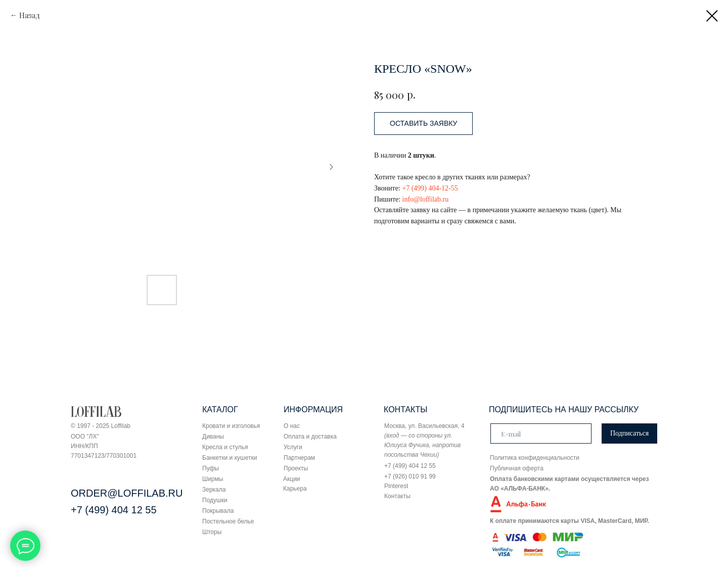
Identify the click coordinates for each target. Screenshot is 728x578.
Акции (292, 479)
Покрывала (218, 511)
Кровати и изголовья (231, 426)
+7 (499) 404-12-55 (430, 188)
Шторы (212, 532)
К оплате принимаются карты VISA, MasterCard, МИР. (570, 521)
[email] (541, 433)
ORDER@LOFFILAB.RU (127, 493)
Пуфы (211, 468)
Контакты (397, 496)
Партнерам (299, 458)
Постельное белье (228, 521)
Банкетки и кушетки (230, 458)
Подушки (215, 500)
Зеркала (214, 490)
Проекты (296, 468)
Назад (30, 15)
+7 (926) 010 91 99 (410, 476)
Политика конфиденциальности (535, 458)
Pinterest (396, 486)
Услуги (293, 447)
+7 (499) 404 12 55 (114, 510)
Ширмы (213, 479)
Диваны (213, 437)
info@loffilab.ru (426, 199)
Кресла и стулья (225, 447)
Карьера (295, 489)
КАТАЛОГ (220, 410)
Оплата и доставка (310, 437)
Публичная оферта (517, 468)
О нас (292, 426)
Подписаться (629, 433)
